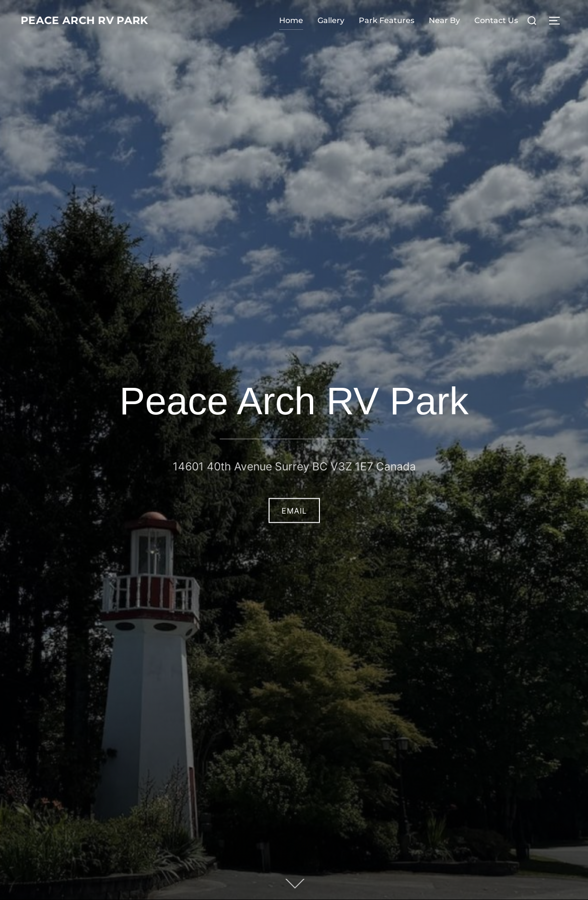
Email (294, 510)
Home (291, 20)
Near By (444, 20)
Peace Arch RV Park (98, 21)
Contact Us (496, 20)
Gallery (331, 20)
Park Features (387, 20)
